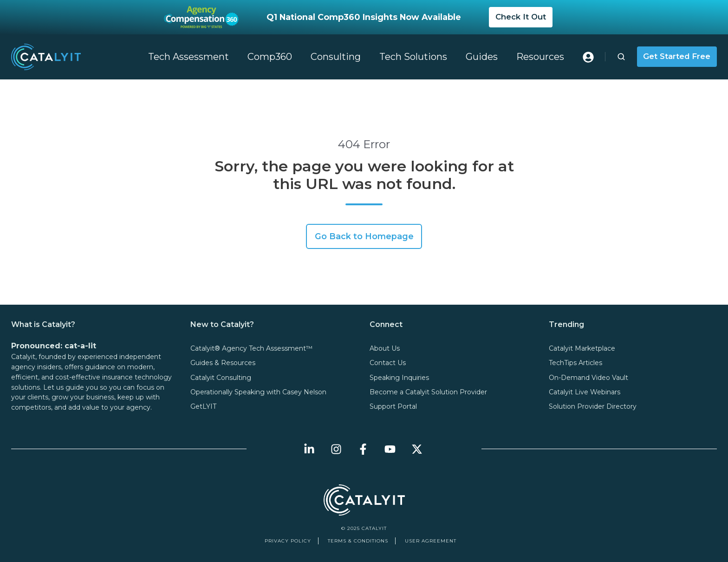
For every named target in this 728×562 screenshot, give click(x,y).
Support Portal (393, 406)
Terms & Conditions (358, 541)
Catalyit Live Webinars (585, 392)
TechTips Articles (575, 363)
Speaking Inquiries (399, 378)
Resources (540, 57)
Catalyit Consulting (221, 378)
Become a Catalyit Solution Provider (428, 392)
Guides (482, 57)
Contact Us (388, 363)
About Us (385, 348)
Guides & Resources (223, 363)
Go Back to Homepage (364, 236)
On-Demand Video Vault (588, 378)
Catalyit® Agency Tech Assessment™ (251, 348)
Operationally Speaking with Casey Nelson (258, 392)
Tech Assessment (188, 57)
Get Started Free (677, 56)
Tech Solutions (413, 57)
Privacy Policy (288, 541)
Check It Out (521, 17)
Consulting (336, 57)
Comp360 (270, 57)
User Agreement (431, 541)
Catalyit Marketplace (582, 348)
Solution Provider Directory (593, 406)
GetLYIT (203, 406)
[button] (621, 57)
